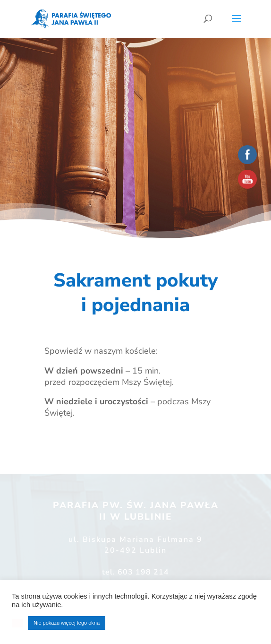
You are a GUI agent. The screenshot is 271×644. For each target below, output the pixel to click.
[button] (17, 623)
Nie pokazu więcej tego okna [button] (67, 623)
